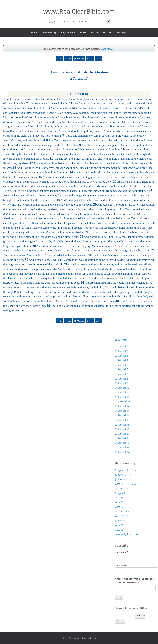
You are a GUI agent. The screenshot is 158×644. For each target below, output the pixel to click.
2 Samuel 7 (122, 374)
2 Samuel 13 (123, 401)
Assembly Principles (127, 534)
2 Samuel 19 (122, 429)
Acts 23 (119, 502)
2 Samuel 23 (122, 447)
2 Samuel (121, 340)
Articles (95, 32)
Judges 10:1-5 (123, 475)
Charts (83, 32)
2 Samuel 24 (122, 452)
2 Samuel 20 (122, 434)
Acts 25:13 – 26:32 (126, 484)
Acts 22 (119, 507)
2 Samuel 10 (122, 388)
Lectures (108, 32)
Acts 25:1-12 (122, 488)
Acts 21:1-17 (122, 516)
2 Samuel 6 (122, 369)
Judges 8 (120, 493)
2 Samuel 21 (122, 438)
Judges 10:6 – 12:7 (126, 470)
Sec (69, 59)
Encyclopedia (68, 32)
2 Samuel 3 (122, 356)
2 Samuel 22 (122, 443)
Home (34, 32)
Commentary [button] (49, 32)
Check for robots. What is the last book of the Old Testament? (135, 583)
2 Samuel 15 (122, 411)
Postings (121, 32)
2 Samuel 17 (122, 420)
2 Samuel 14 (122, 406)
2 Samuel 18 (122, 425)
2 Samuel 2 (122, 351)
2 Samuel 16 (122, 415)
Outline (80, 59)
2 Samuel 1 (122, 346)
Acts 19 (119, 530)
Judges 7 (120, 521)
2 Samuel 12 (122, 397)
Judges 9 (120, 479)
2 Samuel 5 (122, 365)
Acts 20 (119, 525)
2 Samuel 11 (122, 392)
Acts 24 (119, 497)
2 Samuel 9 (122, 383)
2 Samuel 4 (122, 360)
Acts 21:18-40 (123, 511)
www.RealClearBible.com (79, 11)
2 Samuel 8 (122, 379)
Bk (61, 59)
